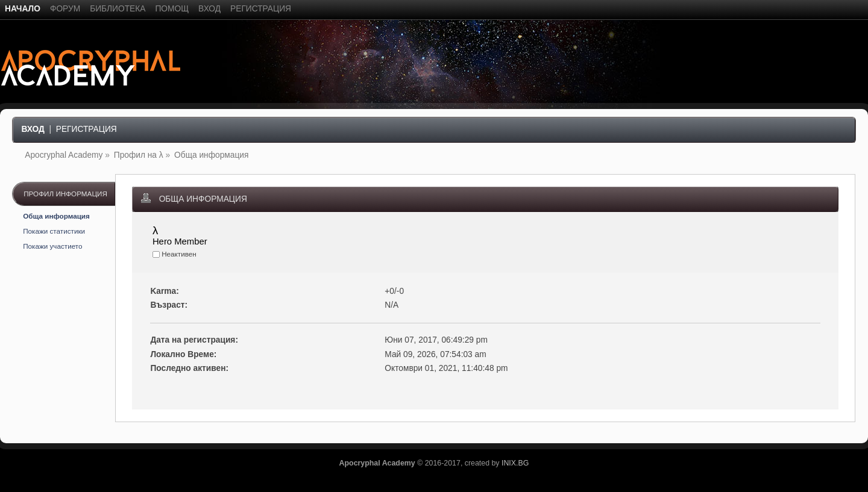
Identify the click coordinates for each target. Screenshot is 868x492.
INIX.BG (515, 463)
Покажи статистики (54, 231)
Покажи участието (52, 246)
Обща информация (56, 216)
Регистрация (86, 129)
